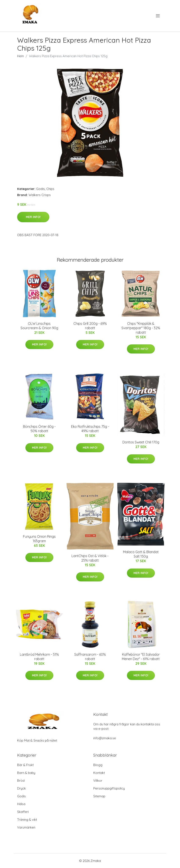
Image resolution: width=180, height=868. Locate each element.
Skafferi (23, 812)
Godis (41, 189)
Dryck (21, 788)
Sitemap (99, 796)
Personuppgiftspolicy (109, 788)
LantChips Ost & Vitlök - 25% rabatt (90, 558)
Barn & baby (26, 773)
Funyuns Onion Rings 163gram (39, 539)
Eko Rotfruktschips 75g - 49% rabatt (90, 429)
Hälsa (21, 804)
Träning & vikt (27, 820)
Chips (50, 189)
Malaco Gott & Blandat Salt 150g (141, 554)
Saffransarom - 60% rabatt (90, 657)
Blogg (98, 765)
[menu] (158, 16)
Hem (21, 56)
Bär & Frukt (25, 765)
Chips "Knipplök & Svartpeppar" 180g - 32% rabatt (141, 328)
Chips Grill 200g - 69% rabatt (90, 326)
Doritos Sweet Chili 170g (141, 442)
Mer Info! (33, 217)
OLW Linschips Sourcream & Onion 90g (39, 326)
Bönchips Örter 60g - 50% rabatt (39, 429)
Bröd (21, 781)
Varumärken (26, 827)
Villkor (98, 781)
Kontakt (99, 773)
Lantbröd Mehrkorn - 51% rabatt (39, 657)
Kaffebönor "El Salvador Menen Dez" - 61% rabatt (141, 657)
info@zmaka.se (105, 738)
